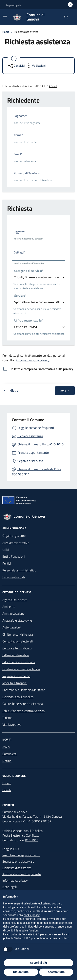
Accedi (53, 86)
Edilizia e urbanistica (16, 655)
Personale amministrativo (19, 570)
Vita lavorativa (12, 725)
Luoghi (7, 783)
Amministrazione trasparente (22, 874)
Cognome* (20, 116)
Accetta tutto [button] (56, 972)
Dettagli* (19, 252)
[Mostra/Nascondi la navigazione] (5, 17)
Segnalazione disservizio (18, 861)
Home (6, 32)
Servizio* (20, 296)
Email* (18, 154)
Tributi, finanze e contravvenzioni (24, 711)
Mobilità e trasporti (15, 683)
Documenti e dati (14, 577)
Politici (7, 563)
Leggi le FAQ (11, 849)
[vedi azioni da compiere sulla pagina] (36, 66)
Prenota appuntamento (33, 453)
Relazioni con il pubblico (18, 697)
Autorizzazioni (11, 627)
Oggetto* (20, 232)
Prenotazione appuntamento (21, 855)
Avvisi (6, 747)
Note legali (10, 887)
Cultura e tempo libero (17, 648)
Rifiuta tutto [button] (21, 972)
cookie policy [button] (32, 915)
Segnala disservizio (30, 461)
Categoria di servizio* (29, 271)
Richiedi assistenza (30, 436)
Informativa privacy (15, 880)
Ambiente (9, 607)
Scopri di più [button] (38, 963)
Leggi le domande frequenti (36, 428)
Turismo (7, 718)
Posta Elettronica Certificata (21, 835)
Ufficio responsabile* (29, 321)
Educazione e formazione (19, 662)
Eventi (7, 790)
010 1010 (32, 840)
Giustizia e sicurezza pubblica (21, 669)
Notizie (7, 761)
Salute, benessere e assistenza (23, 704)
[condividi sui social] (16, 66)
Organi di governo (14, 536)
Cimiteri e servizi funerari (18, 634)
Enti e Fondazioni (14, 556)
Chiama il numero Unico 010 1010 (40, 444)
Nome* (18, 135)
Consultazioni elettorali (18, 641)
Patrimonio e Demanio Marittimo (24, 690)
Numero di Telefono (27, 173)
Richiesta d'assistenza (17, 868)
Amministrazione (13, 613)
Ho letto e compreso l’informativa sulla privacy (41, 369)
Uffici (6, 550)
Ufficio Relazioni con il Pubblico (22, 831)
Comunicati (10, 754)
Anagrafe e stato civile (17, 620)
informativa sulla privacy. (33, 360)
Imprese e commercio (16, 676)
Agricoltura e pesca (15, 600)
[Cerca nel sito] (66, 17)
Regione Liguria (14, 5)
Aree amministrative (16, 543)
